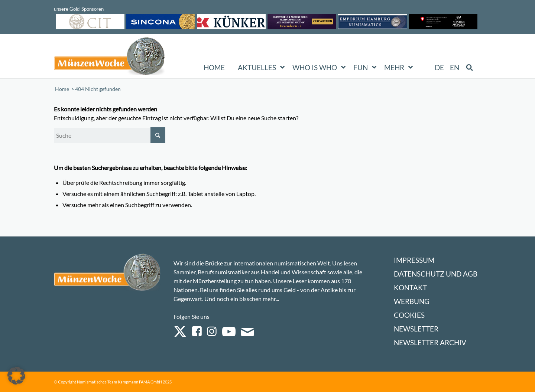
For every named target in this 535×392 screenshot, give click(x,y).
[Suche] (110, 135)
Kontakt (410, 288)
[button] (16, 376)
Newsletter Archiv (430, 342)
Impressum (414, 260)
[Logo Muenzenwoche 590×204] (110, 58)
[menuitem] (440, 68)
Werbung (412, 301)
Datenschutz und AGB (436, 274)
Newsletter (416, 329)
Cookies (409, 315)
